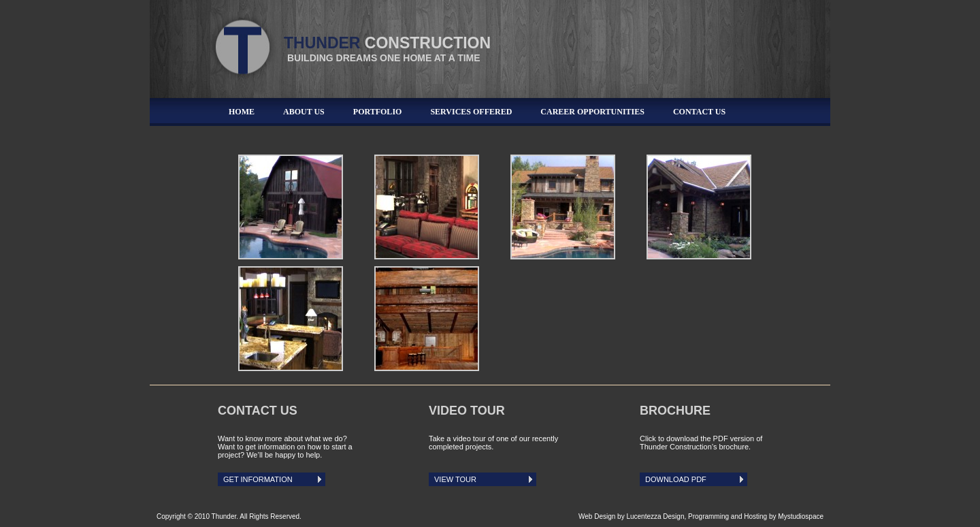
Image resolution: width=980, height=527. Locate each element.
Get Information (258, 479)
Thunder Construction (245, 42)
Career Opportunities (592, 112)
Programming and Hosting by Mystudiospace (756, 516)
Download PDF (676, 479)
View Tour (455, 479)
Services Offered (471, 112)
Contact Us (699, 112)
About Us (304, 112)
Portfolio (378, 112)
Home (242, 112)
